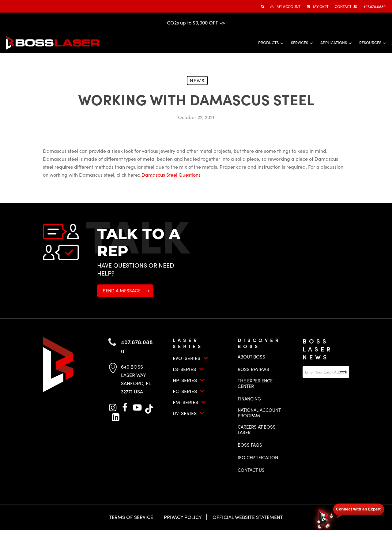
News (197, 81)
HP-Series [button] (189, 380)
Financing (249, 399)
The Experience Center (255, 383)
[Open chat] (349, 516)
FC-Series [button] (189, 391)
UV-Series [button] (188, 413)
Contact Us (251, 470)
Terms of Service (131, 517)
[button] (125, 291)
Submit (343, 372)
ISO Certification (258, 457)
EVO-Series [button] (190, 358)
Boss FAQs (250, 445)
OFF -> (217, 23)
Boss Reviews (253, 369)
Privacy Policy (183, 517)
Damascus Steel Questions (171, 175)
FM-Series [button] (189, 402)
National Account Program (259, 413)
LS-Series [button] (188, 369)
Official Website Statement (248, 517)
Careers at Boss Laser (257, 430)
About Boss (251, 357)
